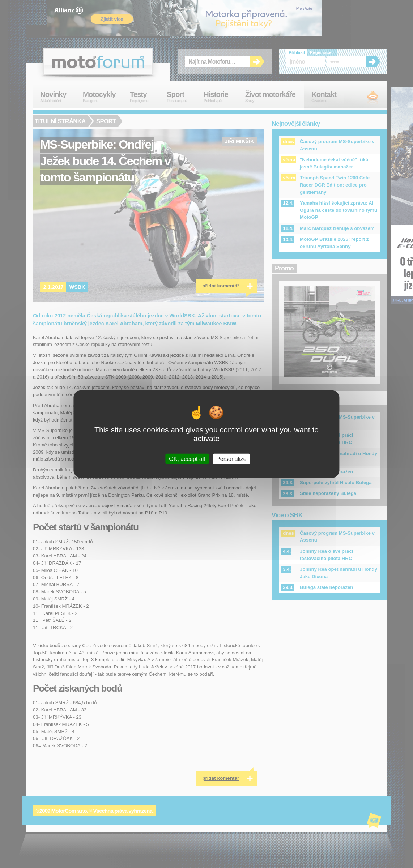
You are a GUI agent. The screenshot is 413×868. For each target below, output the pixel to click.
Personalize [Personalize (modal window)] (231, 459)
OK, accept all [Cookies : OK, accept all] (187, 459)
